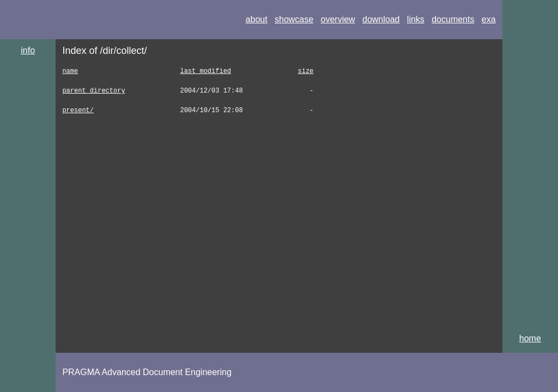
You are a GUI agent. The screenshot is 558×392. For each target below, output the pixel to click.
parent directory (93, 91)
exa (489, 19)
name (70, 71)
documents (453, 19)
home (530, 338)
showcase (294, 19)
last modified (205, 71)
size (305, 71)
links (416, 19)
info (28, 50)
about (257, 19)
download (381, 19)
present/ (78, 110)
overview (338, 19)
